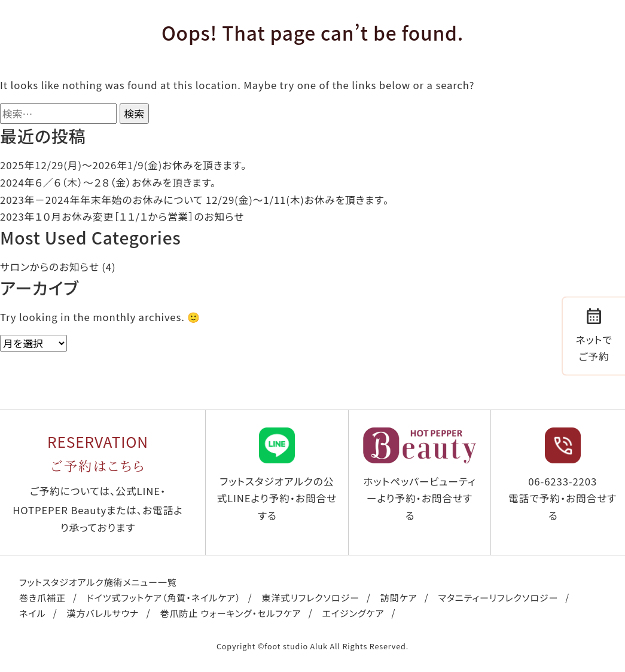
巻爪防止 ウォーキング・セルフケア (230, 613)
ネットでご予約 (594, 334)
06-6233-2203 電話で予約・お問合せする (562, 475)
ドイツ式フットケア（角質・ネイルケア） (164, 597)
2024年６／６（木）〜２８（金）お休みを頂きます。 (108, 182)
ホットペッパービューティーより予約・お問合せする (420, 475)
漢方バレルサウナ (103, 613)
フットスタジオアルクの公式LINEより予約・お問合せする (277, 475)
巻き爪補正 (42, 597)
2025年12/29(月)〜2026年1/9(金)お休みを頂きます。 (123, 165)
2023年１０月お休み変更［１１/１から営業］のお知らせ (122, 216)
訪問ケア (399, 597)
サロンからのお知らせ (50, 267)
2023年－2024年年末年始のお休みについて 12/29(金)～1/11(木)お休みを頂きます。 (194, 200)
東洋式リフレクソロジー (310, 597)
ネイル (32, 613)
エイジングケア (353, 613)
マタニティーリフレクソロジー (499, 597)
